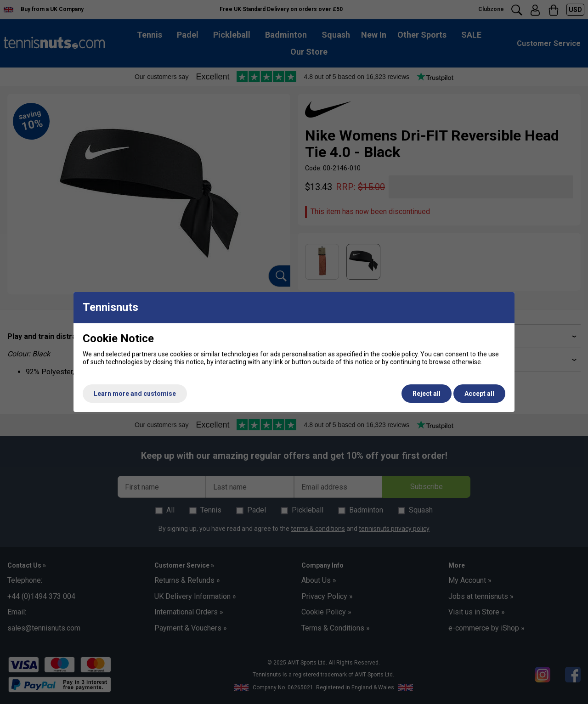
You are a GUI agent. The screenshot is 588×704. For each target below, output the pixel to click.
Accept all (479, 394)
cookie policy (399, 354)
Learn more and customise (135, 394)
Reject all (427, 394)
